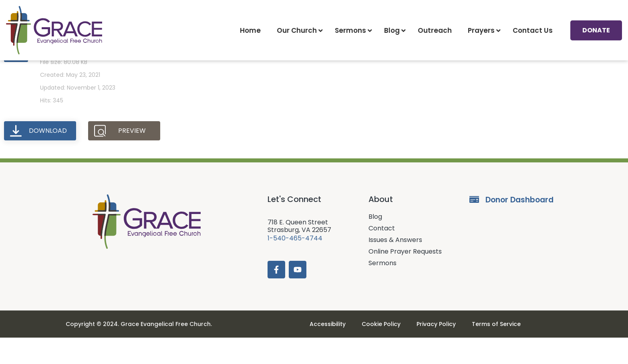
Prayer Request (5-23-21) (92, 70)
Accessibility (328, 350)
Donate (596, 30)
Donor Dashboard (519, 226)
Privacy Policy (436, 350)
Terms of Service (496, 350)
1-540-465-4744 (295, 265)
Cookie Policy (381, 350)
